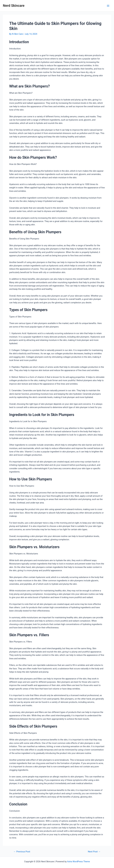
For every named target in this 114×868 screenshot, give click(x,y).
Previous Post (22, 852)
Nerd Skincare (14, 6)
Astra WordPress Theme (78, 862)
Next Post (94, 852)
